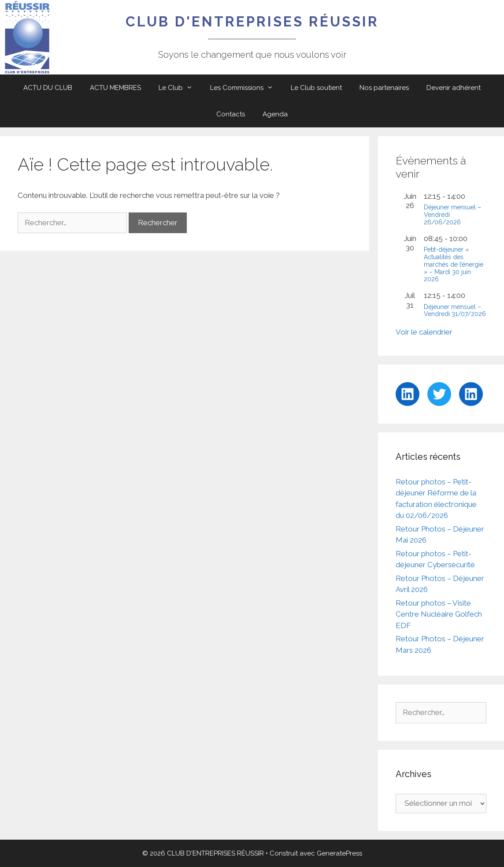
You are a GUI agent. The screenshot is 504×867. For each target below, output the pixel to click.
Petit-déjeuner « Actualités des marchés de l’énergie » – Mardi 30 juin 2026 (454, 264)
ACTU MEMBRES (115, 88)
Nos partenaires (384, 88)
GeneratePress (339, 853)
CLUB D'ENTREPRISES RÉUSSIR (252, 21)
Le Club (180, 88)
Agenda (275, 114)
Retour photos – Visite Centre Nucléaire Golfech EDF (439, 614)
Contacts (231, 114)
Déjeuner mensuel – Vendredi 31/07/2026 (455, 311)
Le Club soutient (316, 88)
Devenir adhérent (454, 88)
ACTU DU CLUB (48, 88)
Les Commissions (246, 88)
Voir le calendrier (424, 332)
